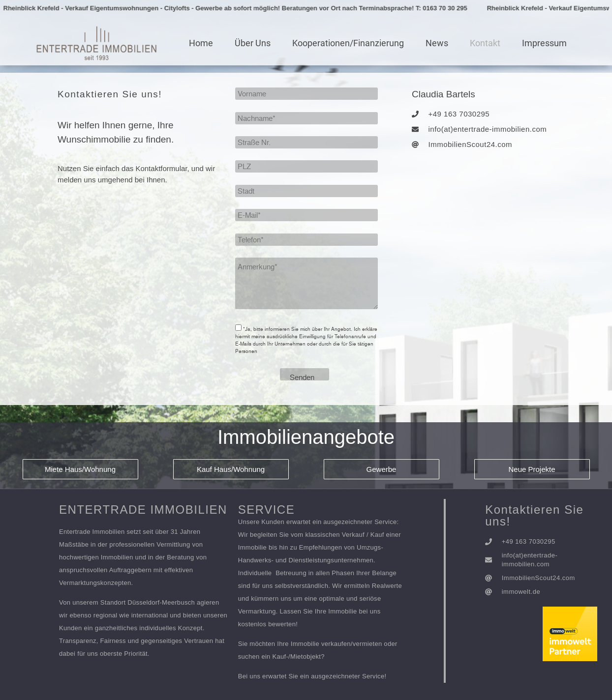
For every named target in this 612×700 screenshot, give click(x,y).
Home (201, 43)
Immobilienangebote (306, 437)
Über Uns (253, 43)
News (437, 43)
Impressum (544, 43)
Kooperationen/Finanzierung (348, 43)
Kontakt (485, 43)
